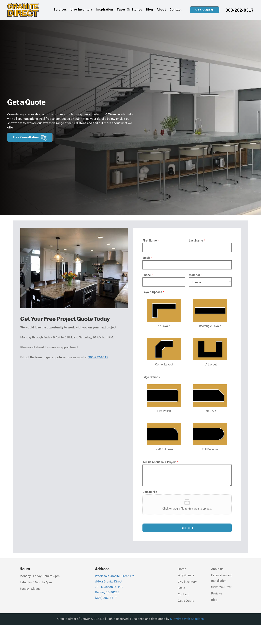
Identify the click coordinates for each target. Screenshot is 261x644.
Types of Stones (129, 10)
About (161, 10)
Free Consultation (26, 137)
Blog (149, 10)
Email (147, 258)
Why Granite (186, 575)
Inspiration (105, 10)
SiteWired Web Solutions (187, 619)
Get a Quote (205, 10)
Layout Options (153, 292)
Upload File (150, 492)
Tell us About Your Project (160, 462)
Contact (176, 10)
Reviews (217, 593)
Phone (148, 275)
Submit (187, 528)
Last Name (197, 240)
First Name (151, 240)
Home (182, 569)
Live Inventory (82, 10)
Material (195, 275)
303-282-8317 (240, 10)
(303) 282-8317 (106, 598)
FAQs (181, 588)
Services (60, 10)
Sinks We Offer (221, 587)
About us (217, 569)
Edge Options (151, 377)
